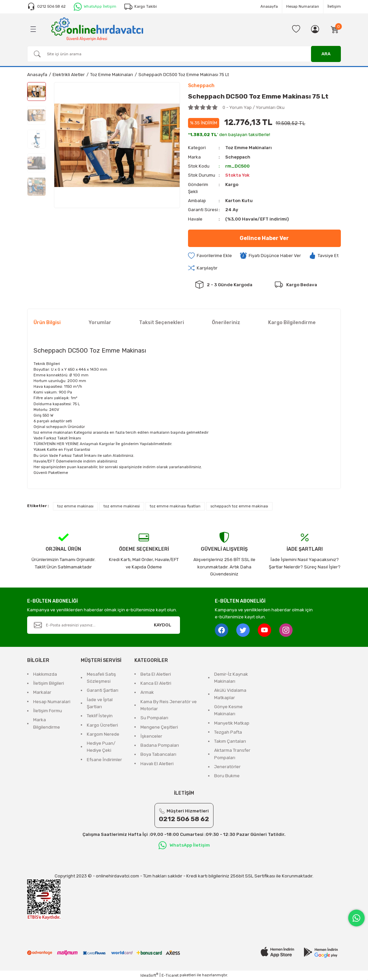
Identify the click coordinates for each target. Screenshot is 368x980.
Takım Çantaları (230, 741)
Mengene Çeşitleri (159, 727)
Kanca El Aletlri (156, 683)
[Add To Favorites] (210, 256)
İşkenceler (151, 736)
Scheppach (238, 157)
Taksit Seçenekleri (162, 323)
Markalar (42, 693)
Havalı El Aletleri (157, 764)
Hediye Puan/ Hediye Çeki (101, 747)
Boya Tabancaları (158, 755)
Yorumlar (100, 323)
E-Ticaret (170, 975)
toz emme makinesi (122, 506)
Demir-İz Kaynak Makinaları (231, 678)
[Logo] (97, 29)
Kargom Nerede (103, 734)
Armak (147, 693)
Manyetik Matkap (232, 723)
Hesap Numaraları (303, 6)
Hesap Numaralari (52, 702)
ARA (326, 54)
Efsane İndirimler (104, 760)
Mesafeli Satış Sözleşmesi (101, 678)
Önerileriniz (226, 323)
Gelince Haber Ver (264, 238)
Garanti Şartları (103, 691)
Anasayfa (269, 6)
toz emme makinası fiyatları (175, 506)
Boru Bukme (227, 776)
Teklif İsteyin (100, 716)
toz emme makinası (75, 506)
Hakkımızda (45, 674)
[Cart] (335, 29)
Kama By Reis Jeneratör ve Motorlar (169, 705)
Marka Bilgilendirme (47, 723)
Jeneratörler (227, 767)
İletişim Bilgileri (49, 683)
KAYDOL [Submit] (163, 625)
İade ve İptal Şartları (100, 703)
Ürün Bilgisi (47, 323)
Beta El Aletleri (156, 674)
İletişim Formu (48, 711)
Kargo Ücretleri (102, 725)
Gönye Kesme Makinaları (228, 710)
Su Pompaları (154, 718)
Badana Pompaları (160, 745)
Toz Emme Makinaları (249, 148)
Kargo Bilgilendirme (292, 323)
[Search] (184, 54)
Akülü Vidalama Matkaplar (230, 694)
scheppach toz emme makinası (239, 506)
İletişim (334, 6)
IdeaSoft (149, 975)
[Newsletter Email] (104, 625)
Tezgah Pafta (228, 732)
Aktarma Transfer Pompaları (232, 754)
